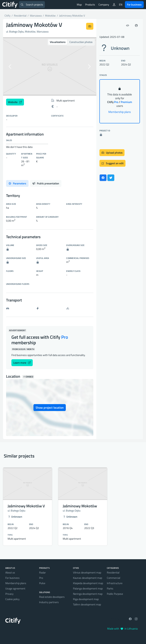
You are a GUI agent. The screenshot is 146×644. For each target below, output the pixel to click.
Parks (110, 588)
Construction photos (81, 42)
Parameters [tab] (17, 183)
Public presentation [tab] (46, 183)
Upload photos (112, 153)
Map (79, 4)
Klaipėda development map (88, 583)
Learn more (22, 363)
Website (15, 102)
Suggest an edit (112, 163)
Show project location (50, 408)
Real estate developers (52, 597)
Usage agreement (15, 588)
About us (10, 572)
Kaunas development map (88, 578)
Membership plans (120, 112)
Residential (113, 572)
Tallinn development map (87, 604)
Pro (41, 578)
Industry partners (49, 602)
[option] (50, 66)
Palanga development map (88, 588)
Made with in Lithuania (122, 629)
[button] (10, 66)
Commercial (113, 578)
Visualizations (58, 42)
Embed (28, 377)
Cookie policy (12, 599)
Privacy (9, 594)
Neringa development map (88, 594)
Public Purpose (115, 594)
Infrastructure (115, 583)
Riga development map (86, 599)
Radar (42, 572)
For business (134, 4)
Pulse (42, 583)
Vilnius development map (87, 572)
